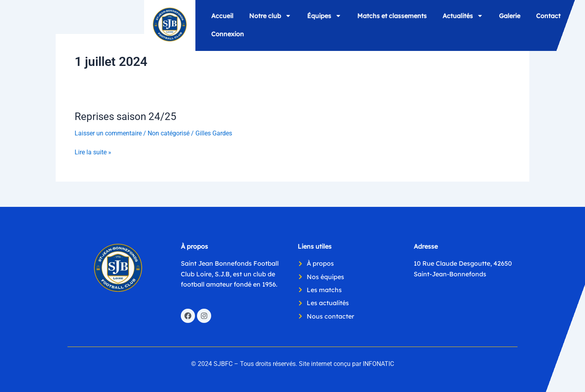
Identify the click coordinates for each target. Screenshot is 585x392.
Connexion (228, 34)
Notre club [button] (270, 15)
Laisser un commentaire (108, 133)
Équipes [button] (324, 15)
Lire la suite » (93, 152)
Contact (548, 15)
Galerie (510, 15)
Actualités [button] (463, 15)
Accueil (222, 15)
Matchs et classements (392, 15)
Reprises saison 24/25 (126, 116)
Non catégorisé (169, 133)
